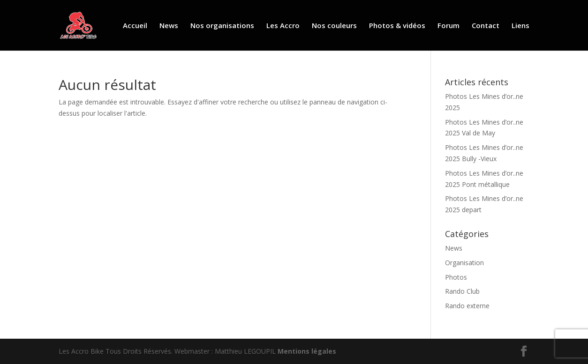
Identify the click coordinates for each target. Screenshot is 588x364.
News (169, 26)
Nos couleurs (334, 26)
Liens (520, 26)
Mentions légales (307, 351)
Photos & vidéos (397, 26)
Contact (486, 26)
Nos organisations (222, 26)
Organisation (464, 263)
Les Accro (283, 26)
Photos (456, 277)
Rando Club (462, 291)
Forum (449, 26)
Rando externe (467, 306)
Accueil (135, 26)
